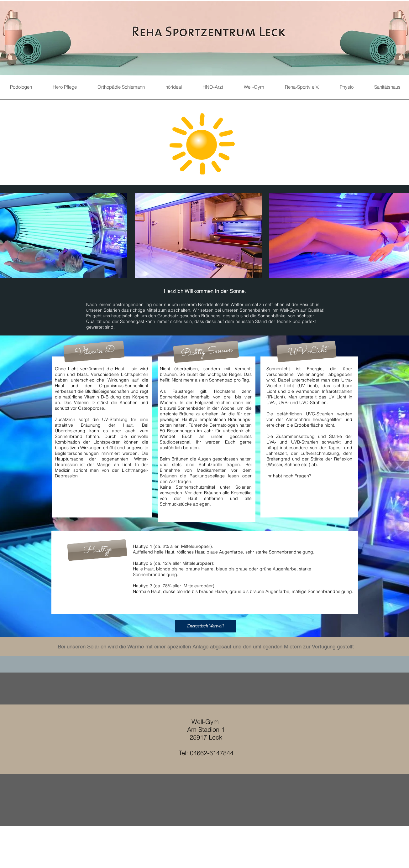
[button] (97, 550)
